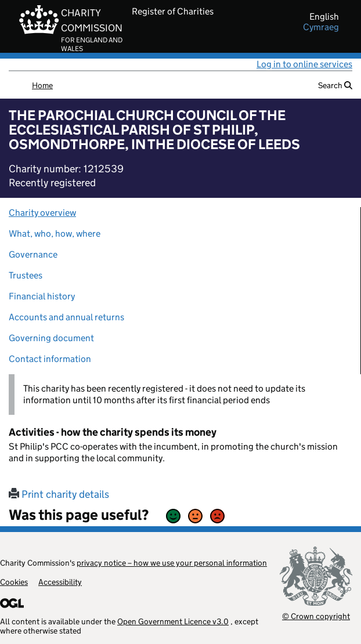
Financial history (42, 296)
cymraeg (321, 27)
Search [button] (335, 85)
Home (42, 85)
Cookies (14, 582)
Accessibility (60, 582)
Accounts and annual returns (66, 317)
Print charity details (59, 494)
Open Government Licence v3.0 (173, 621)
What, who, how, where (55, 234)
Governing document (51, 338)
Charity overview (42, 213)
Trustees (26, 275)
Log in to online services (304, 64)
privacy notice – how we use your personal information (172, 563)
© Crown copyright (316, 616)
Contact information (50, 359)
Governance (33, 254)
